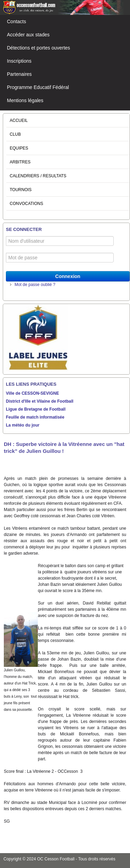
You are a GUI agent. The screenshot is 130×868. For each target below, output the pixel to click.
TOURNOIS (21, 190)
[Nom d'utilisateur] (60, 241)
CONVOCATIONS (26, 204)
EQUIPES (19, 148)
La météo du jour (23, 425)
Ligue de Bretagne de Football (36, 409)
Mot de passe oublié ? (35, 285)
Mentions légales (25, 100)
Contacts (16, 21)
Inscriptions (19, 61)
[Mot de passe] (60, 258)
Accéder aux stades (28, 35)
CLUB (15, 134)
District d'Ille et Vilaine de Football (40, 401)
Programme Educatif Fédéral (38, 87)
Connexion (68, 276)
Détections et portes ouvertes (38, 48)
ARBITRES (20, 162)
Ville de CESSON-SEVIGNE (32, 393)
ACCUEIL (19, 120)
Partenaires (19, 74)
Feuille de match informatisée (35, 417)
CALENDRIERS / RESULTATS (38, 176)
